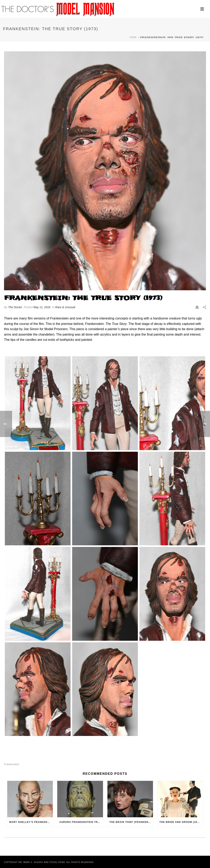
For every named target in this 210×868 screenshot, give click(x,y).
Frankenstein (12, 764)
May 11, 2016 (42, 307)
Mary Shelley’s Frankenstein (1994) (31, 822)
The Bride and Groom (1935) (180, 822)
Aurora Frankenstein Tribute (81, 822)
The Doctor (15, 307)
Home (133, 37)
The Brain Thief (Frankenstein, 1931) (131, 822)
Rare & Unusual (65, 307)
